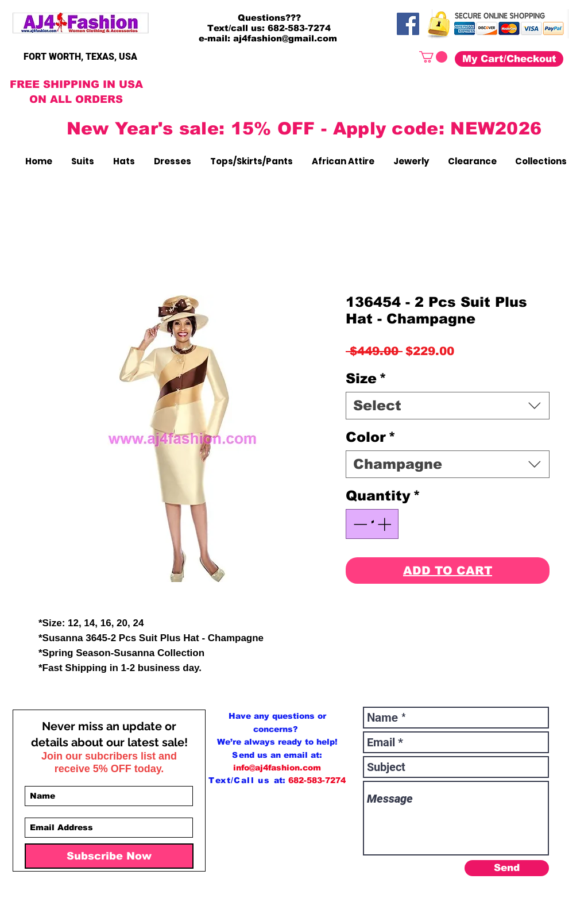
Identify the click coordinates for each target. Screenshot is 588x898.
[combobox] (448, 406)
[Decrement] (359, 524)
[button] (433, 57)
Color (371, 437)
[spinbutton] (372, 524)
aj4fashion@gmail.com (285, 38)
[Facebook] (408, 24)
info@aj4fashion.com (277, 768)
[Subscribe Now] (109, 856)
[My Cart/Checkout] (509, 59)
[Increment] (385, 524)
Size (366, 378)
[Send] (507, 868)
